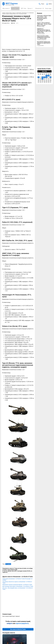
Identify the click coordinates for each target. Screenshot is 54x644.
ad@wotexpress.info (19, 631)
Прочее (29, 8)
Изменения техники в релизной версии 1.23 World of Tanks (17, 487)
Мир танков (6, 8)
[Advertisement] (18, 36)
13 (42, 79)
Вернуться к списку (18, 601)
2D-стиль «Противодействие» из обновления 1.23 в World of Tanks (18, 491)
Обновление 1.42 (39, 8)
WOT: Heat (23, 8)
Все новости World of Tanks (18, 532)
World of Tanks (15, 8)
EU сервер (8, 466)
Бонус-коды (48, 8)
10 (51, 77)
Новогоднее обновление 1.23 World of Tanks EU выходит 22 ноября (17, 482)
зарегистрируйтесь (22, 526)
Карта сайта (6, 641)
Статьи (29, 631)
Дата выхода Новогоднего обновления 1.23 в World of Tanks (18, 489)
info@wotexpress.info (14, 629)
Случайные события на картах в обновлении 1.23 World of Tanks (17, 485)
